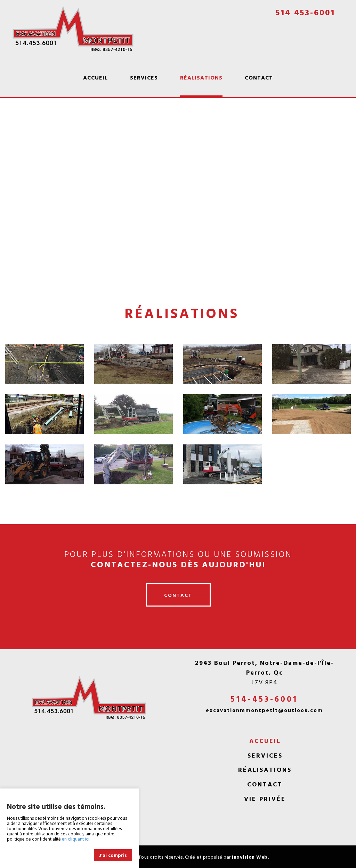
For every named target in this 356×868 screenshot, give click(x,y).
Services (144, 77)
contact (178, 595)
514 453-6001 (305, 12)
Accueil (95, 77)
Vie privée (265, 799)
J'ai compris (113, 855)
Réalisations (201, 77)
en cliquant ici (76, 839)
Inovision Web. (250, 857)
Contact (259, 77)
